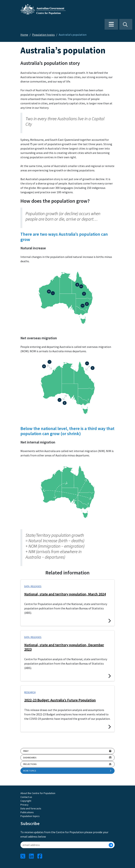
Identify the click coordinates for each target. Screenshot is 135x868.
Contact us (26, 797)
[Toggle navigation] (111, 24)
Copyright (26, 801)
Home (24, 35)
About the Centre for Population (38, 793)
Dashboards (67, 758)
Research (30, 692)
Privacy (24, 805)
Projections (67, 764)
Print (67, 751)
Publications (27, 812)
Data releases (33, 586)
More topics (67, 771)
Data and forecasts (31, 808)
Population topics (43, 35)
